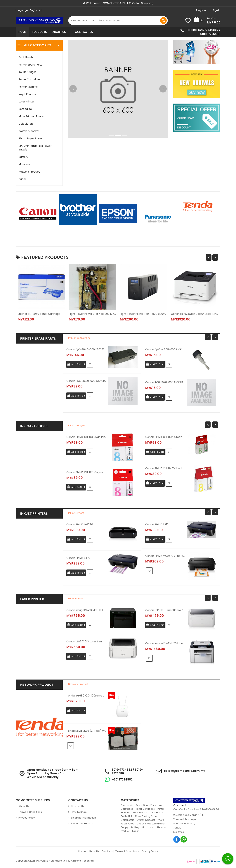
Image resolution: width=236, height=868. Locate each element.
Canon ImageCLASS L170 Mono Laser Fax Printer (165, 643)
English (35, 10)
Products (39, 32)
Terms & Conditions (30, 812)
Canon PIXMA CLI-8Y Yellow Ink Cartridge (165, 468)
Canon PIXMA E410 (157, 524)
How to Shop (79, 812)
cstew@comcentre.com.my (184, 771)
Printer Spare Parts (30, 65)
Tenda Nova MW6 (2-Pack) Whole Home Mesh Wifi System (86, 731)
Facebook (177, 839)
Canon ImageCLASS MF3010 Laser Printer (86, 610)
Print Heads (26, 57)
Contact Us (84, 32)
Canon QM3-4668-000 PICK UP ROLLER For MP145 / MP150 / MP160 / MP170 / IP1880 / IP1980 (165, 349)
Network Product (29, 172)
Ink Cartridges (27, 72)
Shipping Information (83, 818)
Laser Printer (26, 102)
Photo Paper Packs (31, 138)
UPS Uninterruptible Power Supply (35, 148)
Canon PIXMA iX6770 (80, 524)
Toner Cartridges (29, 79)
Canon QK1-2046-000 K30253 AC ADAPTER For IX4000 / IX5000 (86, 349)
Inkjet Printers (27, 94)
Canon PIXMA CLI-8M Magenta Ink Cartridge (86, 472)
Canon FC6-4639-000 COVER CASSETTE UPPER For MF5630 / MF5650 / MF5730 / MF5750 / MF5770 (86, 381)
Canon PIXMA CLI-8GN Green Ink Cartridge (165, 437)
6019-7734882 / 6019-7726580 (209, 32)
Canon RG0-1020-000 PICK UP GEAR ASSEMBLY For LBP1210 (165, 382)
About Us (61, 32)
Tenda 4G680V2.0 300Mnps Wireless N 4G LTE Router (86, 696)
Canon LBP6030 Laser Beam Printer (165, 610)
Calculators (26, 124)
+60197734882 (122, 779)
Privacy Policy (27, 818)
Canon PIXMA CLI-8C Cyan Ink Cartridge (86, 437)
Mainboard (25, 164)
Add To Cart (78, 364)
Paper (22, 179)
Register (201, 10)
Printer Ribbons (28, 87)
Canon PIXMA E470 (78, 558)
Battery (23, 157)
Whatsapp (184, 839)
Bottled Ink (25, 109)
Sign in (216, 10)
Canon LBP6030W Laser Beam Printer (86, 641)
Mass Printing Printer (32, 116)
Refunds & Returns (82, 823)
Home (22, 32)
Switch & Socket (29, 131)
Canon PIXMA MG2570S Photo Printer (165, 556)
